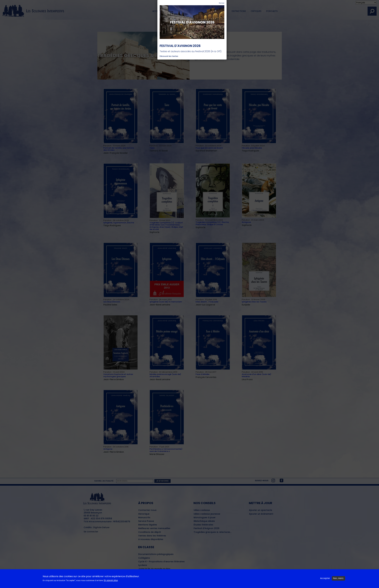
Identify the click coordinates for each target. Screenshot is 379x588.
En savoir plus (111, 581)
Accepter (325, 579)
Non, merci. (339, 579)
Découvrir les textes (169, 56)
